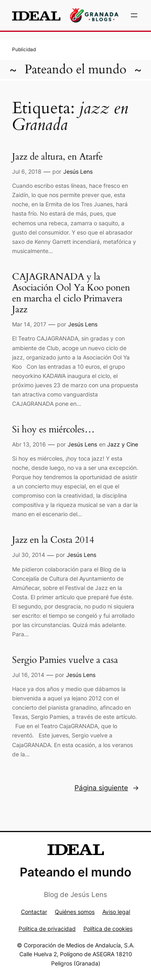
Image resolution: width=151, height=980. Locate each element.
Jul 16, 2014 (28, 675)
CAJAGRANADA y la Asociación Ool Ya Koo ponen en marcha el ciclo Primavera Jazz (71, 294)
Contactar (34, 912)
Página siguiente (107, 788)
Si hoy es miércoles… (53, 430)
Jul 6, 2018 (27, 171)
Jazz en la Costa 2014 (53, 540)
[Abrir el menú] (134, 15)
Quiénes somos (75, 912)
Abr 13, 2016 (29, 444)
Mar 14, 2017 (29, 324)
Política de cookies (108, 929)
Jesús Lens (78, 171)
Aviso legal (116, 912)
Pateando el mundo (75, 70)
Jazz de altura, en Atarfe (57, 157)
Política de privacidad (47, 929)
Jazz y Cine (123, 444)
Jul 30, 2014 (29, 555)
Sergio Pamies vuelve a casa (65, 660)
